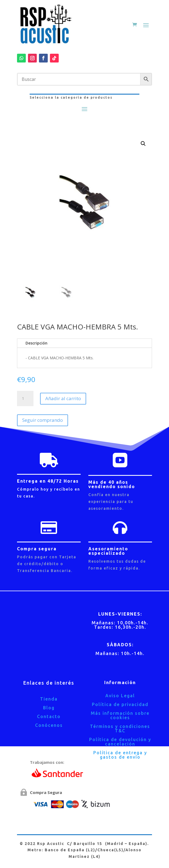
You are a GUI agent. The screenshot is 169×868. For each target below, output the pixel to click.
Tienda (49, 699)
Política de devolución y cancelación (120, 742)
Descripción (36, 343)
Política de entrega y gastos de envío (120, 755)
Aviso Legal (120, 696)
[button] (143, 144)
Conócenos (49, 725)
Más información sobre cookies (120, 715)
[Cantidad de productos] (25, 399)
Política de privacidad (120, 704)
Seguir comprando (43, 420)
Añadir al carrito (63, 398)
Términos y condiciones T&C (120, 728)
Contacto (49, 716)
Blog (49, 708)
